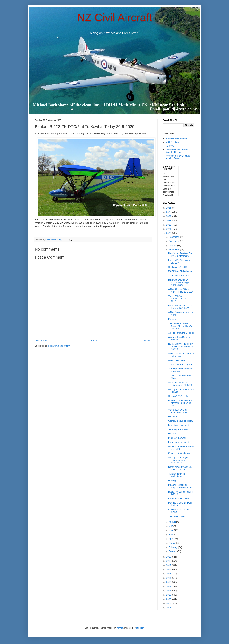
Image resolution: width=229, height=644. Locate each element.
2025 (169, 212)
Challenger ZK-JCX (178, 267)
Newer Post (41, 341)
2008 (169, 603)
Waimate (173, 417)
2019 (169, 557)
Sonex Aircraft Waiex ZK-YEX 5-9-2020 (180, 468)
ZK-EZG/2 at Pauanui (179, 276)
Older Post (146, 341)
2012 (169, 587)
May (171, 535)
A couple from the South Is (181, 333)
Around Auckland (177, 360)
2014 (169, 578)
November (174, 241)
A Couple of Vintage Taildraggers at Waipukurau (178, 460)
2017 (169, 565)
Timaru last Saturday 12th (181, 365)
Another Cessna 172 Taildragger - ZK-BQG (180, 384)
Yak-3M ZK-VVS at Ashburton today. (178, 411)
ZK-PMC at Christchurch (180, 271)
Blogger (140, 628)
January (173, 551)
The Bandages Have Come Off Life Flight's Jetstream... (180, 326)
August (173, 522)
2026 (169, 208)
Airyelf (120, 628)
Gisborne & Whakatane (180, 453)
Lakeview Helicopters (179, 498)
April (171, 539)
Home (94, 341)
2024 (169, 216)
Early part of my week (179, 442)
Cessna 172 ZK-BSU (178, 396)
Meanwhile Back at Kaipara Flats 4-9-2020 (181, 486)
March (172, 543)
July (171, 526)
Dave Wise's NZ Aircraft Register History (177, 151)
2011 (169, 591)
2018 (169, 561)
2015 (169, 574)
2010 (169, 595)
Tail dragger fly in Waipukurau (177, 475)
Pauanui (172, 319)
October (173, 246)
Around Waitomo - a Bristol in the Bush (181, 355)
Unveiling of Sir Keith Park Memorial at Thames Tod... (181, 403)
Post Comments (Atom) (59, 346)
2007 (169, 608)
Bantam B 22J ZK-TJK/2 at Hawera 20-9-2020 (181, 307)
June (171, 530)
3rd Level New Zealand (177, 138)
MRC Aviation (172, 142)
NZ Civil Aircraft (114, 17)
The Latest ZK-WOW (178, 516)
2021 (169, 229)
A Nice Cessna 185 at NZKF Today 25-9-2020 (181, 290)
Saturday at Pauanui (178, 429)
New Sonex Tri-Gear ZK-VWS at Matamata (180, 255)
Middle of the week (177, 438)
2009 (169, 599)
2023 (169, 221)
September (174, 250)
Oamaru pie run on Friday (181, 421)
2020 (169, 233)
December (174, 237)
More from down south (179, 425)
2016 (169, 570)
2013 (169, 582)
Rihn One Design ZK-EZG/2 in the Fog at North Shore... (179, 282)
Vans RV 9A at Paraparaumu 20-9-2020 (179, 299)
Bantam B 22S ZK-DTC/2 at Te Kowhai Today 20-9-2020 (181, 347)
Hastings (173, 481)
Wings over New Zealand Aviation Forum (178, 157)
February (173, 547)
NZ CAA (170, 146)
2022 (169, 225)
